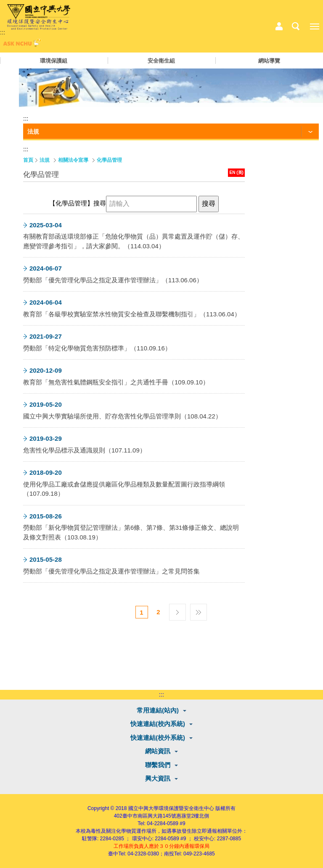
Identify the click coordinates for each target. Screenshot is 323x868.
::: (3, 32)
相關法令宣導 (73, 160)
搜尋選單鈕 (296, 26)
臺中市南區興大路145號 (149, 816)
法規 (45, 160)
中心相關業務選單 (279, 26)
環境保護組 (54, 61)
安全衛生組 (161, 61)
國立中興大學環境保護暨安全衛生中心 (171, 808)
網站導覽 (269, 61)
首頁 (28, 160)
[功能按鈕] (171, 132)
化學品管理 (109, 160)
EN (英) (237, 172)
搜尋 (100, 203)
